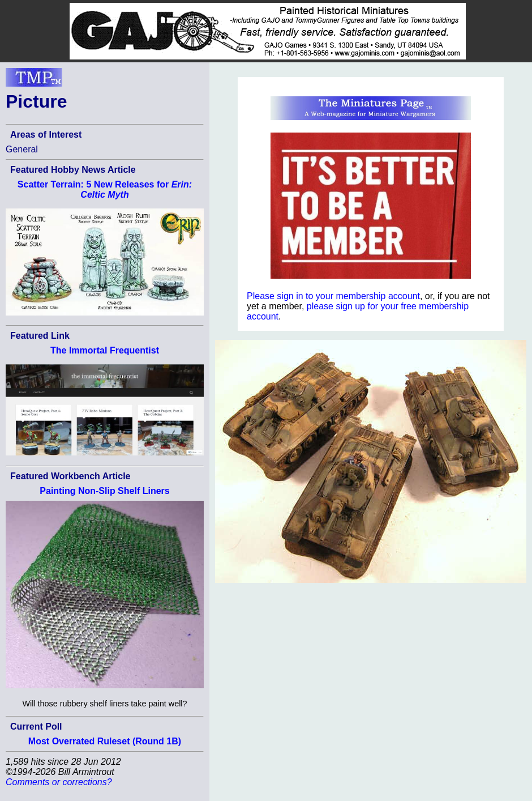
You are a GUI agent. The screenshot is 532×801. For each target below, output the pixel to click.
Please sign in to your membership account (333, 296)
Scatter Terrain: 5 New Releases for (105, 189)
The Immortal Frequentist (105, 350)
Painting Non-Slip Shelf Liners (104, 491)
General (22, 149)
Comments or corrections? (59, 782)
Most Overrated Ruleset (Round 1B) (105, 741)
